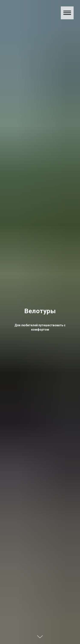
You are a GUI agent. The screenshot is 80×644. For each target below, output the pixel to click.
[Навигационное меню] (67, 13)
